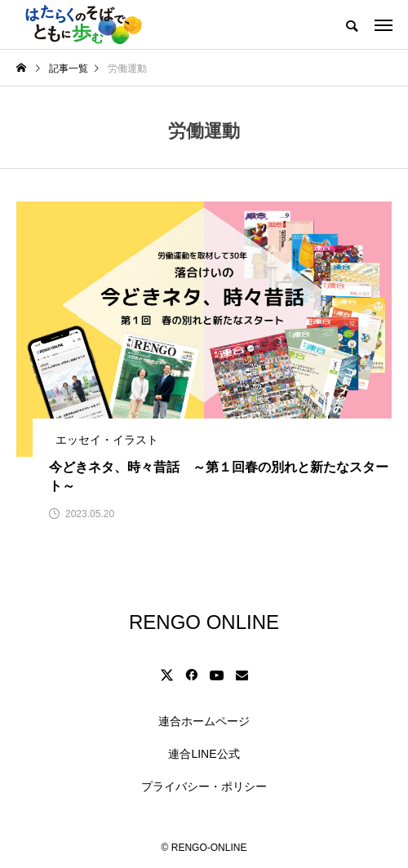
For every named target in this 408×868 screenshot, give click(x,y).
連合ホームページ (204, 721)
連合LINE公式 (204, 754)
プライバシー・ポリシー (204, 786)
